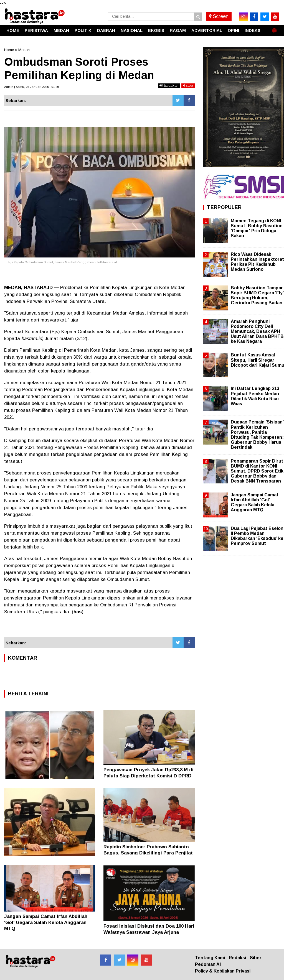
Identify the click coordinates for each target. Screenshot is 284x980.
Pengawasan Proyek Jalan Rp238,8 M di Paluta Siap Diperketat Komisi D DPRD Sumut (149, 776)
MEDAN (61, 30)
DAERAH (106, 30)
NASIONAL (132, 30)
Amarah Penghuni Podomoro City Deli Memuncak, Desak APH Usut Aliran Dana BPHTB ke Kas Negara (257, 331)
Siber (256, 958)
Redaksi (237, 958)
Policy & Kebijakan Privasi (223, 971)
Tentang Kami (210, 958)
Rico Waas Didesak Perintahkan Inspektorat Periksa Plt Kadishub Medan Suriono (257, 262)
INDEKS (253, 30)
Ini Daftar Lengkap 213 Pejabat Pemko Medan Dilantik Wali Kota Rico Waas (255, 396)
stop (188, 86)
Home (9, 50)
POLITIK (83, 30)
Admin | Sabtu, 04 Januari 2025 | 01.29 (31, 87)
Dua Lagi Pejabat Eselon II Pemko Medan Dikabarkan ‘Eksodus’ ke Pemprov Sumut (257, 536)
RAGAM (178, 30)
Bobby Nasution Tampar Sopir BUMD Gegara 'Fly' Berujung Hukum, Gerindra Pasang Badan (257, 295)
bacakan (169, 86)
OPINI (233, 30)
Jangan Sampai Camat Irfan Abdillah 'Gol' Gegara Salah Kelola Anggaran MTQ (46, 922)
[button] (274, 28)
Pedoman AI (208, 964)
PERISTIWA (36, 30)
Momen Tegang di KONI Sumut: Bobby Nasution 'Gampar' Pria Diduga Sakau (257, 228)
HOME (13, 30)
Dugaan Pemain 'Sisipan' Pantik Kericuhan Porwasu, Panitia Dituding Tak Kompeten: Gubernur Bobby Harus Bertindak (257, 435)
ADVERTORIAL (207, 30)
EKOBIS (156, 30)
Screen (219, 16)
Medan (24, 50)
